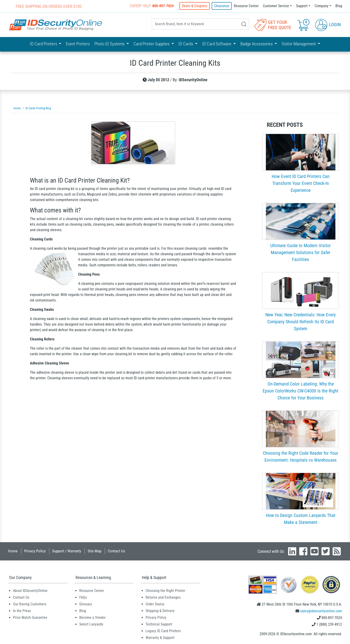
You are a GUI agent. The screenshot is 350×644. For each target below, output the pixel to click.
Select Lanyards (91, 624)
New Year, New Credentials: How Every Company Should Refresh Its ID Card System (301, 322)
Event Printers (78, 44)
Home (13, 551)
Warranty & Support (160, 638)
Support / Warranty (67, 551)
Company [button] (321, 6)
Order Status (155, 604)
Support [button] (302, 6)
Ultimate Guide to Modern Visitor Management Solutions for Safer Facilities (301, 252)
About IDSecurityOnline (30, 591)
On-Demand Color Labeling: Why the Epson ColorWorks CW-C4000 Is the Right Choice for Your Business (301, 391)
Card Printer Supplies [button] (152, 44)
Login (328, 25)
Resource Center (246, 6)
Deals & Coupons (195, 6)
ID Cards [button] (186, 44)
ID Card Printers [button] (44, 44)
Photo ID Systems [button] (110, 44)
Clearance (222, 6)
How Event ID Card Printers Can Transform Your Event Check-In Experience (301, 183)
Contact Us (116, 551)
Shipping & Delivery (160, 611)
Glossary (86, 604)
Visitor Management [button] (299, 44)
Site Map (94, 551)
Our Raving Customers (30, 604)
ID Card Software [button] (217, 44)
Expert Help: (152, 6)
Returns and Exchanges (163, 597)
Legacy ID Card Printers (163, 631)
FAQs (83, 597)
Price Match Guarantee (30, 618)
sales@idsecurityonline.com (321, 611)
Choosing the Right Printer (165, 591)
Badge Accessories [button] (257, 44)
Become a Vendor (92, 618)
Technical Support (159, 624)
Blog (339, 6)
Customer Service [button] (276, 6)
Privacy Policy (35, 551)
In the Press (22, 611)
